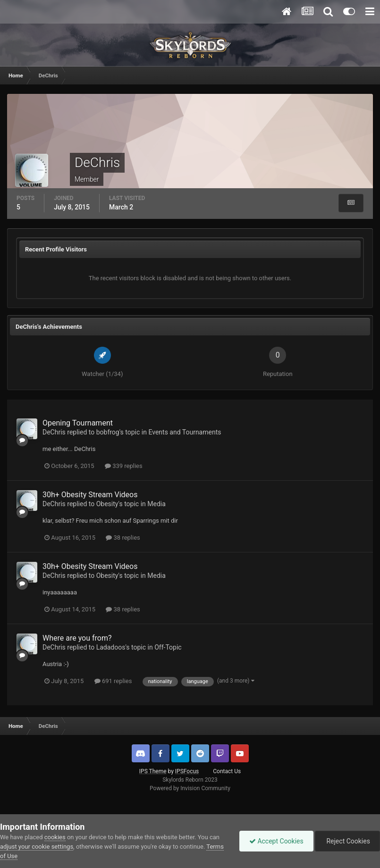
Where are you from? (77, 638)
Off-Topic (168, 647)
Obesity (107, 504)
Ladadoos (111, 647)
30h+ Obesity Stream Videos (90, 495)
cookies (55, 837)
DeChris (54, 432)
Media (156, 504)
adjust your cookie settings (37, 847)
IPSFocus (187, 771)
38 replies (123, 538)
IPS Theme (153, 771)
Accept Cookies (276, 841)
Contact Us (227, 771)
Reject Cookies (347, 841)
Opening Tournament (78, 423)
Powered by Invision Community (190, 788)
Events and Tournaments (185, 432)
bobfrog (108, 432)
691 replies (113, 681)
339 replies (124, 466)
